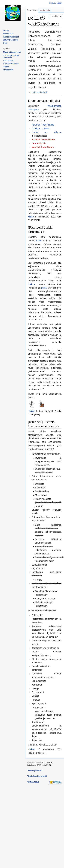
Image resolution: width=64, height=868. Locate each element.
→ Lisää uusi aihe (37, 92)
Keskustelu (45, 10)
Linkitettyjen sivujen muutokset (11, 57)
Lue (33, 17)
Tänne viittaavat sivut (12, 52)
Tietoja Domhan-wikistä (37, 776)
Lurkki (44, 288)
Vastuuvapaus (33, 782)
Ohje (5, 43)
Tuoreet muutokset (11, 37)
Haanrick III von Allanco (43, 140)
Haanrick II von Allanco (43, 125)
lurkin (39, 241)
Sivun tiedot (8, 70)
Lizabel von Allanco (46, 132)
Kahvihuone (8, 34)
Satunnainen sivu (10, 40)
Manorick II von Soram (43, 147)
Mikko (31, 217)
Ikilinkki (6, 67)
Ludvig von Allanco (41, 129)
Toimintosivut (8, 61)
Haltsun (32, 284)
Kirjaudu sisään (56, 3)
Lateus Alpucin (39, 143)
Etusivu (6, 31)
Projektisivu (32, 10)
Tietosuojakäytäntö (35, 771)
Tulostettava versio (11, 64)
